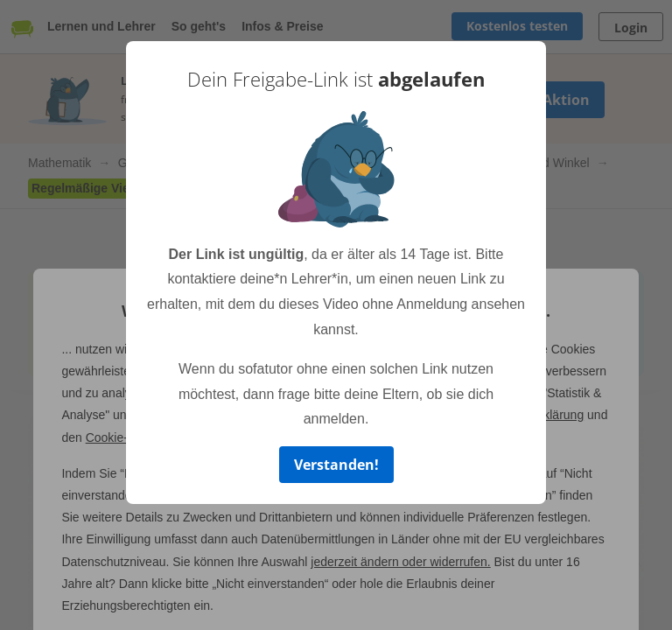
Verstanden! (336, 465)
